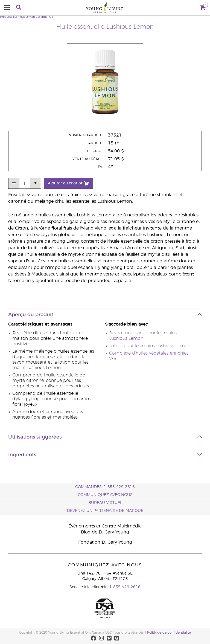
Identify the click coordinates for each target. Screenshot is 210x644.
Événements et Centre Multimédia (105, 526)
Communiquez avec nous (105, 495)
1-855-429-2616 (125, 587)
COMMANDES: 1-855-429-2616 (105, 487)
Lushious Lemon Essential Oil (33, 17)
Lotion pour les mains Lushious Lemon (150, 346)
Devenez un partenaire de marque (105, 511)
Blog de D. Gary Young (105, 532)
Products (6, 17)
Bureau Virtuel (105, 503)
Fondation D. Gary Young (105, 542)
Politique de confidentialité (169, 633)
